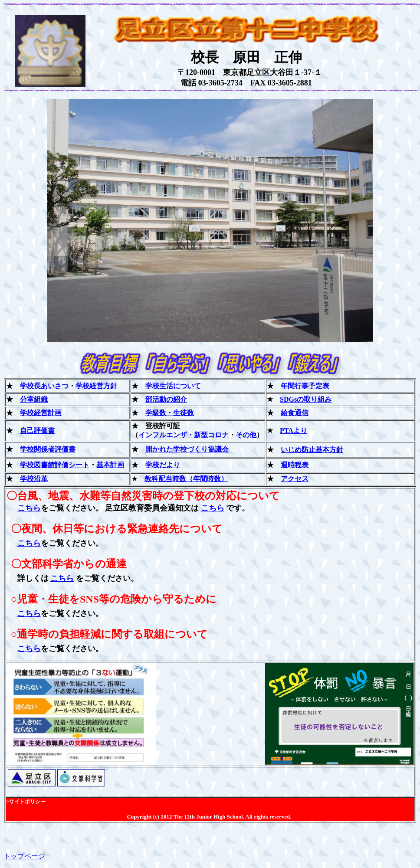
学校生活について (173, 386)
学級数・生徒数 (170, 413)
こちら (29, 508)
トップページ (24, 856)
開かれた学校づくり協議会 (187, 449)
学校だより (163, 465)
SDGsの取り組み (306, 399)
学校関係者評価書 (48, 449)
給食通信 (295, 413)
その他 (246, 435)
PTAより (294, 431)
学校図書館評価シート (55, 465)
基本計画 (110, 465)
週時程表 (295, 465)
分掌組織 (34, 399)
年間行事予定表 (305, 386)
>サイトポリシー (26, 802)
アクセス (295, 479)
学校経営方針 (96, 386)
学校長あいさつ (44, 386)
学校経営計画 (41, 413)
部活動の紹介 (166, 399)
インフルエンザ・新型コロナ (184, 435)
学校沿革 (34, 479)
